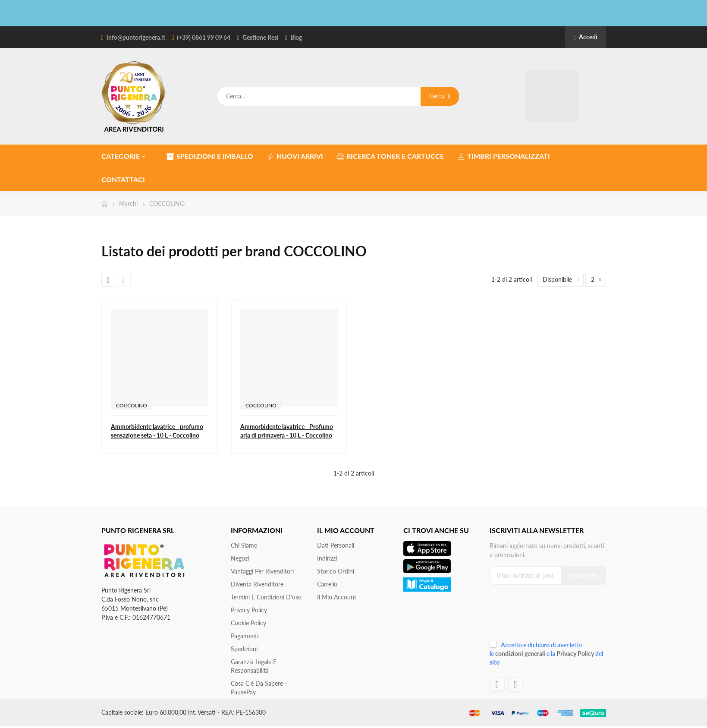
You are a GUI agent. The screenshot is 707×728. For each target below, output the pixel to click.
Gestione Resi (261, 37)
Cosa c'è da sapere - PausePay (259, 688)
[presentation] (547, 616)
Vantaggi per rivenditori (262, 571)
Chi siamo (244, 545)
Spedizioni (244, 649)
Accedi (585, 37)
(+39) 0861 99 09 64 (204, 37)
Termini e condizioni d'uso (266, 597)
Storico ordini (336, 571)
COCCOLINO (132, 405)
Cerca (440, 96)
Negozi (240, 558)
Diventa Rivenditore (257, 584)
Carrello (327, 584)
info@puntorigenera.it (136, 37)
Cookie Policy (248, 623)
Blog (296, 37)
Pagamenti (245, 636)
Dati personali (336, 545)
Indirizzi (327, 558)
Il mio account (337, 597)
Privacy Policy (249, 610)
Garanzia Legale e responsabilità (254, 666)
